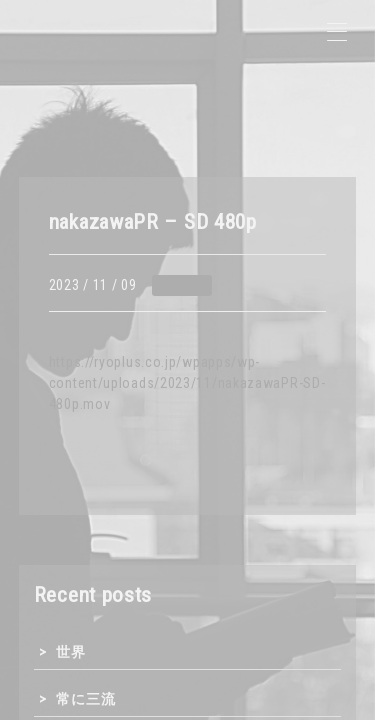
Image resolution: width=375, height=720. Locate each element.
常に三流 (85, 699)
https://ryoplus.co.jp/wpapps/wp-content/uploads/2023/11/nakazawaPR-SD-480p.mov (187, 383)
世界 (70, 652)
